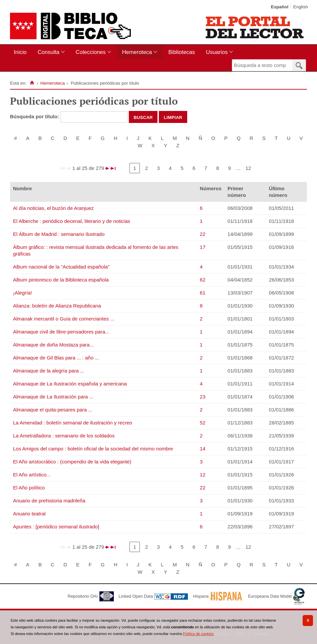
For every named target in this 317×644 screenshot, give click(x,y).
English (301, 7)
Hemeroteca (137, 52)
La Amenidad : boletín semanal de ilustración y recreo (73, 423)
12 (248, 168)
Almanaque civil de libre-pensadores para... (61, 332)
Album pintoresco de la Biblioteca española (61, 280)
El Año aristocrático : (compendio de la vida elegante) (72, 462)
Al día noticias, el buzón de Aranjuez (53, 208)
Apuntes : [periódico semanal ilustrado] (56, 527)
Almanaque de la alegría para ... (49, 371)
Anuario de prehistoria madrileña (49, 501)
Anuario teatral (29, 514)
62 (203, 280)
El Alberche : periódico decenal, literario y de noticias (72, 221)
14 (203, 449)
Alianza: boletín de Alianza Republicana (57, 306)
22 (203, 234)
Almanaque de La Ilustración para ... (53, 397)
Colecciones (91, 52)
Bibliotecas (182, 52)
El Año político (29, 488)
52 (203, 423)
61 (203, 293)
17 (203, 247)
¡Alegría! (23, 293)
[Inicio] (32, 83)
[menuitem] (22, 52)
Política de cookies (198, 634)
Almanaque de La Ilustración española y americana (70, 384)
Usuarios (217, 52)
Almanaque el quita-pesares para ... (53, 410)
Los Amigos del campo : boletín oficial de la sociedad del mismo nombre (93, 449)
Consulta (49, 52)
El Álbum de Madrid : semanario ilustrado (59, 234)
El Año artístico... (32, 475)
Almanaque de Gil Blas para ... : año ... (56, 358)
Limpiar (173, 117)
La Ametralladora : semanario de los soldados (64, 436)
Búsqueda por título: (35, 116)
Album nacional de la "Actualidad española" (61, 267)
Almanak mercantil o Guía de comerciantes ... (64, 319)
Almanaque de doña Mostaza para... (53, 345)
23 (203, 397)
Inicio (20, 52)
